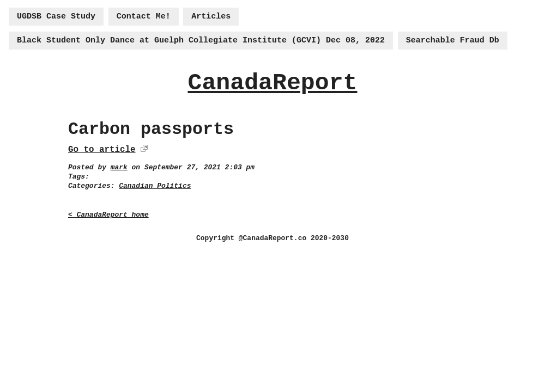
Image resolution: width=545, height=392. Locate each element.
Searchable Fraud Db (453, 41)
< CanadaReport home (108, 215)
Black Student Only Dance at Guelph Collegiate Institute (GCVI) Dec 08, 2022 (201, 41)
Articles (211, 17)
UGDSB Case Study (56, 17)
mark (119, 167)
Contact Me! (144, 17)
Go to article (102, 150)
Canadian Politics (155, 186)
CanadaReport (272, 83)
